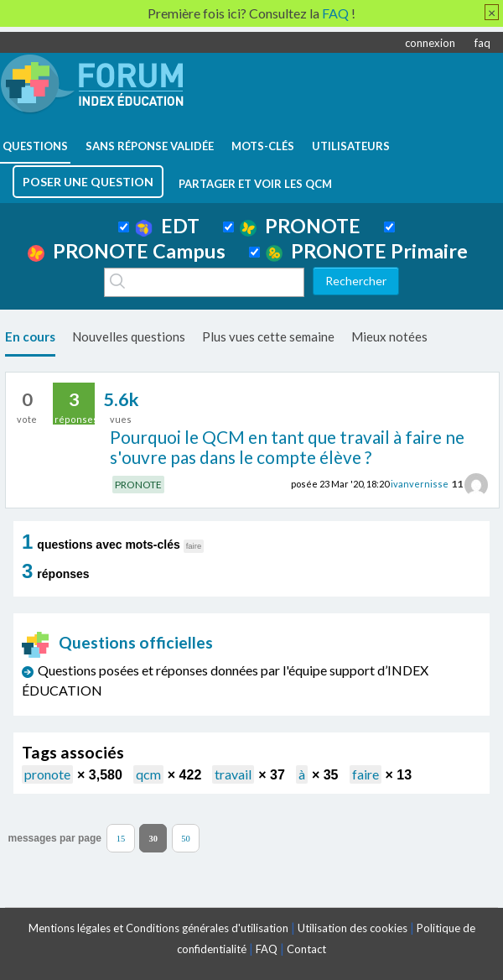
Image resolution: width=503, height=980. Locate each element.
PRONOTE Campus (127, 251)
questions (35, 146)
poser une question (88, 182)
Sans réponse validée (150, 146)
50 (186, 838)
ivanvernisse (420, 484)
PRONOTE (300, 226)
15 (121, 838)
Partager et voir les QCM (255, 184)
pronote (47, 774)
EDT (167, 226)
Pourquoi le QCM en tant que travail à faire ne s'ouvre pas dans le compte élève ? (287, 447)
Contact (306, 949)
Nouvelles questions (129, 336)
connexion (430, 43)
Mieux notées (389, 336)
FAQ (267, 949)
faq (482, 43)
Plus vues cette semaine (268, 336)
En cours (30, 336)
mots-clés (263, 146)
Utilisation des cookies (353, 928)
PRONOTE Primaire (367, 251)
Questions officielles (117, 642)
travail (233, 774)
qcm (148, 774)
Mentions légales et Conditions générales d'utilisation (158, 928)
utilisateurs (351, 146)
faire (366, 774)
